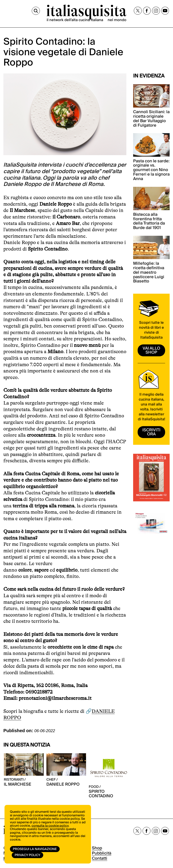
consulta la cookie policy (50, 826)
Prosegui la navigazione (35, 849)
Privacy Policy (27, 855)
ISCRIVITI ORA (151, 432)
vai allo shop (151, 350)
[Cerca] (36, 11)
